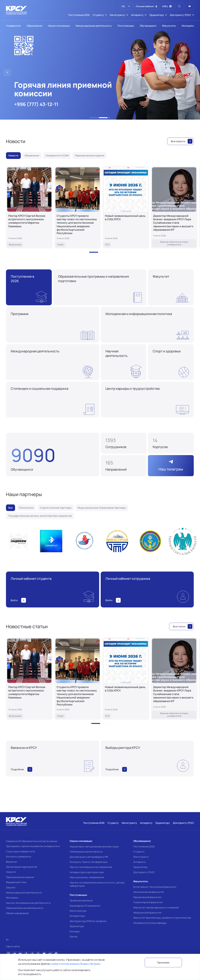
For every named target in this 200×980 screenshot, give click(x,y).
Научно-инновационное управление (91, 867)
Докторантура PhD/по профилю (88, 921)
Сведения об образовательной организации (32, 841)
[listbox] (126, 6)
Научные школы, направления (87, 877)
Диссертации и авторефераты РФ (89, 857)
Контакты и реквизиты (19, 857)
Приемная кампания (81, 900)
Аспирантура (77, 916)
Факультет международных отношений (156, 907)
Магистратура (78, 911)
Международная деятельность (24, 893)
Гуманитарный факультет (148, 902)
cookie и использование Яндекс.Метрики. (76, 964)
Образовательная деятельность (25, 908)
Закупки (11, 887)
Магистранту (141, 857)
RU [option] (123, 6)
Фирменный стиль (16, 882)
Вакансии (11, 862)
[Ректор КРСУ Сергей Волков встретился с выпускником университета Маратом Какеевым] (29, 207)
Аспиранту (140, 862)
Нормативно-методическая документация (94, 846)
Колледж (75, 931)
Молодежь (12, 898)
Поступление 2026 (144, 846)
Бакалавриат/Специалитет (85, 906)
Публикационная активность (86, 852)
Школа (73, 936)
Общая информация (17, 913)
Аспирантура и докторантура (87, 872)
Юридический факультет (148, 897)
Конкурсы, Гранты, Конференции (89, 862)
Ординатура (77, 926)
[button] (91, 118)
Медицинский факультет (148, 913)
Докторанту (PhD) (144, 872)
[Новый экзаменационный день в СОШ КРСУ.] (126, 207)
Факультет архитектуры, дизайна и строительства (162, 918)
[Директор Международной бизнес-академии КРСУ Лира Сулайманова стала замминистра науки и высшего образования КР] (174, 207)
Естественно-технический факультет (155, 887)
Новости (11, 872)
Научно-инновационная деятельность (28, 903)
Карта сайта (13, 946)
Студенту (139, 852)
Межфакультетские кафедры (150, 923)
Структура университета (20, 851)
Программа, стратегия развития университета (33, 846)
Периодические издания (20, 877)
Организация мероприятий (22, 867)
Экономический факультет (149, 892)
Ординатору (141, 867)
